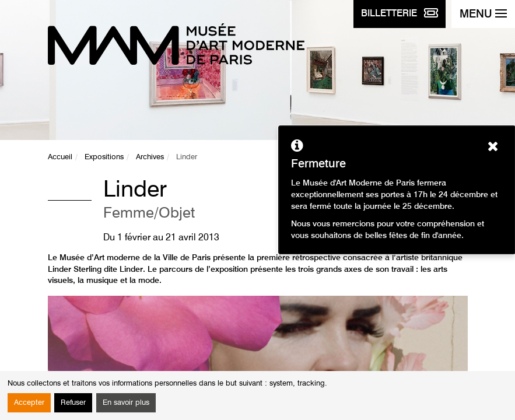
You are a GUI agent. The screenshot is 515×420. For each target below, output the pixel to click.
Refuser (73, 403)
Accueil (60, 157)
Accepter (29, 403)
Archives (150, 157)
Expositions (104, 157)
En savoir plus (126, 403)
